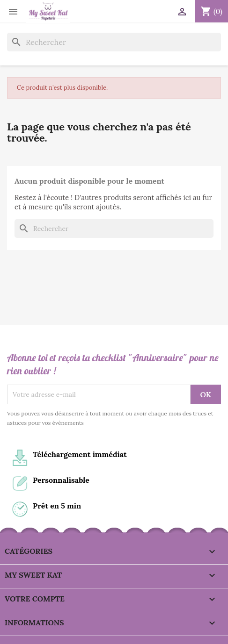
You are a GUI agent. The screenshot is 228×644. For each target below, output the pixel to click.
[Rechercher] (114, 42)
